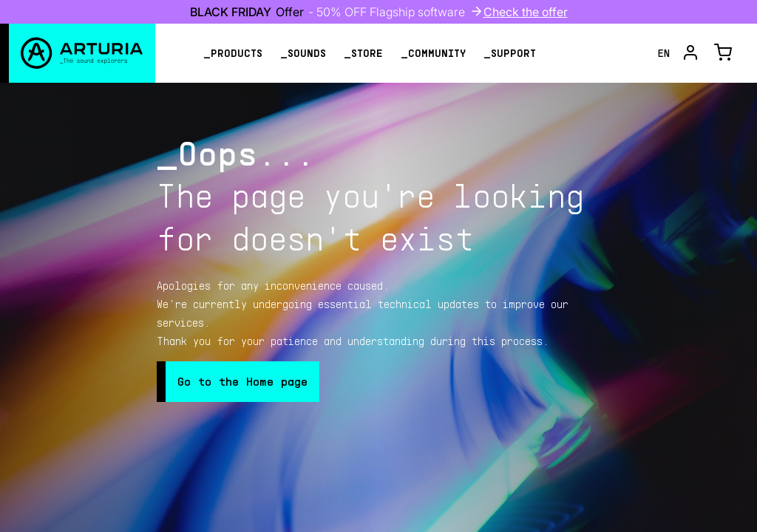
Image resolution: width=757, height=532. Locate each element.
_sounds (303, 53)
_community (433, 53)
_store (363, 53)
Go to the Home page (242, 381)
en (664, 53)
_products (233, 53)
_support (510, 53)
